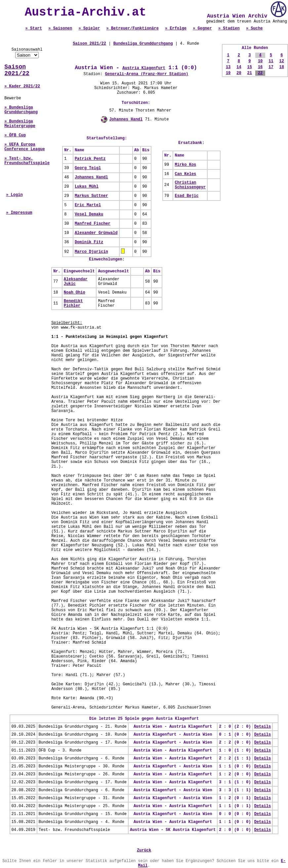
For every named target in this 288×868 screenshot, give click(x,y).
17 (271, 67)
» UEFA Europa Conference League (24, 147)
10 (260, 61)
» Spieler (89, 28)
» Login (14, 195)
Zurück (144, 850)
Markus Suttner (91, 196)
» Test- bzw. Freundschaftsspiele (27, 161)
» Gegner (202, 28)
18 (282, 67)
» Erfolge (176, 28)
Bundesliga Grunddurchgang (143, 44)
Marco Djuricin (91, 252)
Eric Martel (88, 205)
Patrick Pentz (90, 159)
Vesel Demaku (89, 214)
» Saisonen (60, 28)
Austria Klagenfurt (144, 68)
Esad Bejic (186, 196)
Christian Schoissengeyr (190, 185)
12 (282, 61)
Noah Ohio (75, 293)
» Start (34, 28)
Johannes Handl (126, 119)
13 (228, 67)
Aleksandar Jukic (76, 282)
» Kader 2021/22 (22, 86)
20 (239, 73)
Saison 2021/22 (17, 70)
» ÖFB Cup (15, 135)
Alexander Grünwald (96, 233)
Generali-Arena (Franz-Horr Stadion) (146, 74)
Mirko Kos (185, 165)
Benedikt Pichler (73, 303)
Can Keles (185, 174)
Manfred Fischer (93, 224)
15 (250, 67)
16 (260, 67)
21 (250, 73)
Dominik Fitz (89, 242)
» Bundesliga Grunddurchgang (21, 110)
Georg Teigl (88, 168)
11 (271, 61)
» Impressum (19, 213)
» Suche (254, 28)
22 (260, 73)
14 (239, 67)
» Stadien (229, 28)
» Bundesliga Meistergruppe (20, 124)
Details (263, 727)
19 (228, 73)
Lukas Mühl (87, 187)
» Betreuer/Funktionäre (132, 28)
